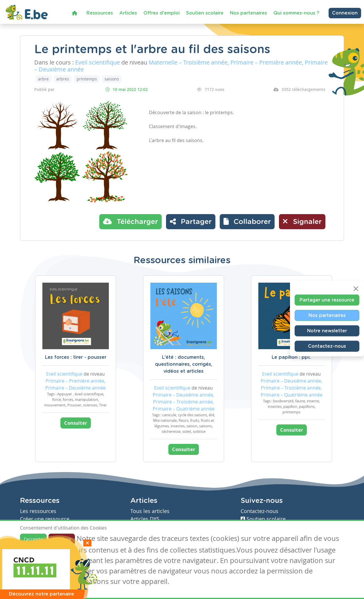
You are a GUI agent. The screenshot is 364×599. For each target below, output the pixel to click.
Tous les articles (150, 511)
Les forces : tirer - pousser (76, 357)
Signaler (302, 221)
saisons (112, 79)
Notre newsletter (327, 331)
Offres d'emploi (162, 13)
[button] (247, 222)
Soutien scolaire (205, 13)
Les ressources (38, 511)
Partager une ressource (327, 300)
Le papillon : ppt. (291, 357)
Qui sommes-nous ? (296, 13)
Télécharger (130, 221)
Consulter (76, 423)
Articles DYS (145, 519)
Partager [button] (191, 221)
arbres (63, 79)
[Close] (356, 289)
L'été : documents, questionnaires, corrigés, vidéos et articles (184, 364)
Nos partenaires (248, 13)
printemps (87, 79)
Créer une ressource (45, 519)
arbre (43, 79)
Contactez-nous (327, 346)
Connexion (345, 13)
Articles (128, 13)
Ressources (100, 13)
